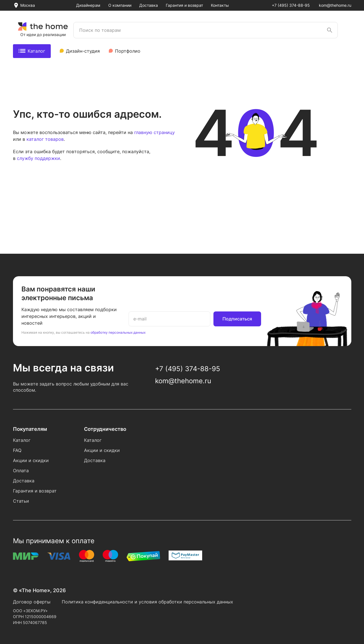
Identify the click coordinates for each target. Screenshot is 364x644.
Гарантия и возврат (184, 5)
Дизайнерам (88, 5)
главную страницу (155, 132)
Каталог (32, 51)
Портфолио (128, 51)
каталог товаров (45, 139)
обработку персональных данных (118, 332)
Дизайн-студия (83, 51)
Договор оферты (32, 602)
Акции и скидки (31, 460)
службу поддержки (38, 158)
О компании (120, 5)
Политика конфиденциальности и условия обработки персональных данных (147, 602)
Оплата (21, 471)
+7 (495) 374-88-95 (291, 5)
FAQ (17, 450)
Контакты (220, 5)
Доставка (149, 5)
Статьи (21, 501)
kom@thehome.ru (335, 5)
